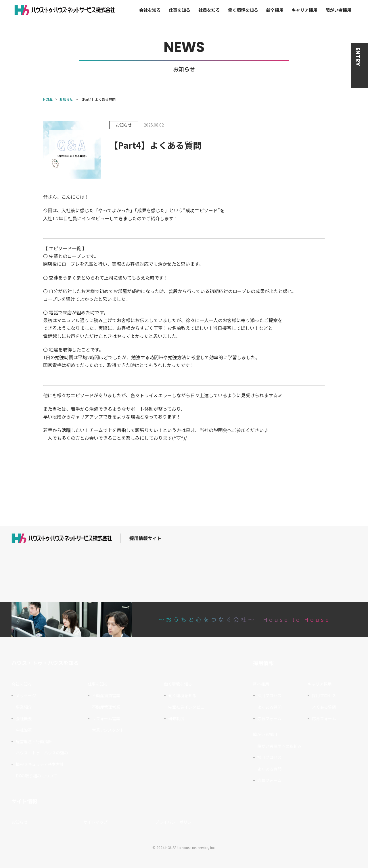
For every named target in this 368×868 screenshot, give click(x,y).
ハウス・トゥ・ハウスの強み (42, 753)
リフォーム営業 (106, 718)
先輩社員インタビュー (188, 707)
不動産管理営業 (106, 707)
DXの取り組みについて (37, 776)
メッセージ (26, 695)
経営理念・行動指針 (34, 741)
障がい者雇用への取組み (279, 746)
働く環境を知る (243, 10)
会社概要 (24, 718)
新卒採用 (275, 10)
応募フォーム (269, 718)
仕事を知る (180, 10)
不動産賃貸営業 (106, 695)
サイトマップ (95, 822)
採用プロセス (269, 695)
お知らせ (20, 822)
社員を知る (209, 10)
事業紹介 (24, 707)
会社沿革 (24, 730)
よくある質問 (269, 707)
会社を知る (150, 10)
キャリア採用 (304, 10)
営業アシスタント (108, 730)
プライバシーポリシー (175, 822)
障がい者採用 (338, 10)
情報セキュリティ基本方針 (40, 764)
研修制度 (176, 718)
